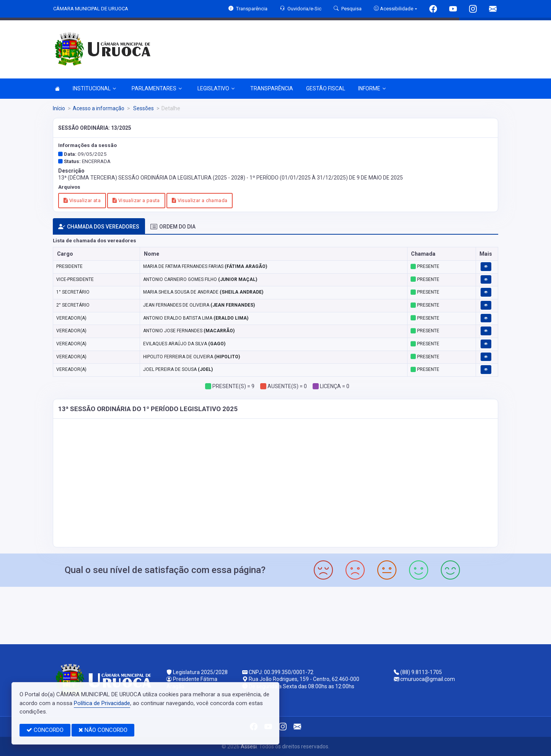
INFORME (372, 88)
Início (59, 108)
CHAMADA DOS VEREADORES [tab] (99, 227)
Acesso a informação (99, 108)
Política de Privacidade (102, 703)
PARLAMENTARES (157, 88)
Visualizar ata (82, 200)
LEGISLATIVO (216, 88)
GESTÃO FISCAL (326, 88)
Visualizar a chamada (200, 200)
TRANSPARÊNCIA (272, 88)
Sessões (143, 108)
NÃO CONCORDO (103, 730)
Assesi (249, 746)
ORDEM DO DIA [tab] (173, 227)
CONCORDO (45, 730)
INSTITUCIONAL (94, 88)
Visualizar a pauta (136, 200)
